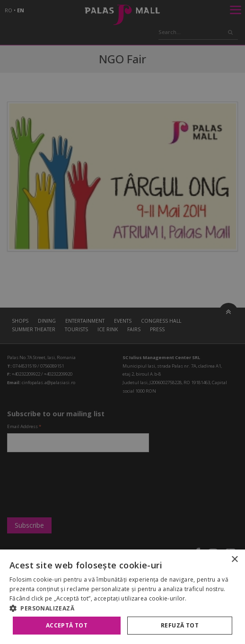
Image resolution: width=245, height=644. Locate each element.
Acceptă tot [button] (67, 625)
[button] (122, 608)
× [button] (234, 560)
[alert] (122, 322)
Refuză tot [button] (180, 625)
